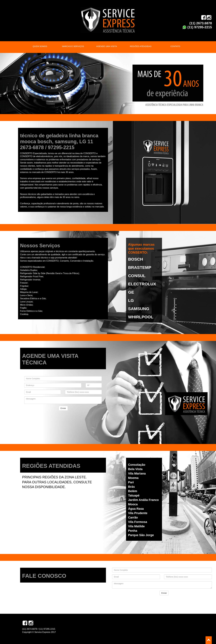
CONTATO (175, 46)
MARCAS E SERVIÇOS (73, 46)
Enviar (63, 408)
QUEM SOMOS (40, 46)
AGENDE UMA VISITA (107, 46)
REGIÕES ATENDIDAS (141, 46)
